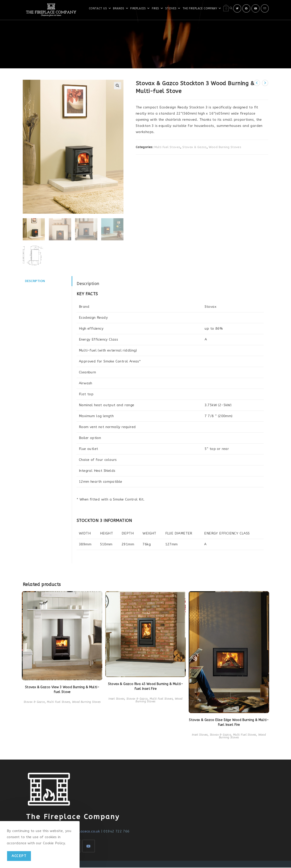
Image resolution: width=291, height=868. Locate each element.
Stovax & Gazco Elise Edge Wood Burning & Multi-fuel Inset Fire (229, 723)
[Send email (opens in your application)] (265, 8)
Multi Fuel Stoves (167, 147)
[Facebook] (246, 8)
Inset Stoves (116, 699)
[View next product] (265, 83)
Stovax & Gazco (194, 147)
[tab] (47, 282)
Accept (19, 856)
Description (35, 282)
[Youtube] (256, 8)
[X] (237, 8)
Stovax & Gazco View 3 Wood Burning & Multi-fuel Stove (62, 690)
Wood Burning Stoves (225, 147)
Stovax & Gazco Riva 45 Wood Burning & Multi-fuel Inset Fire (146, 687)
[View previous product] (257, 83)
